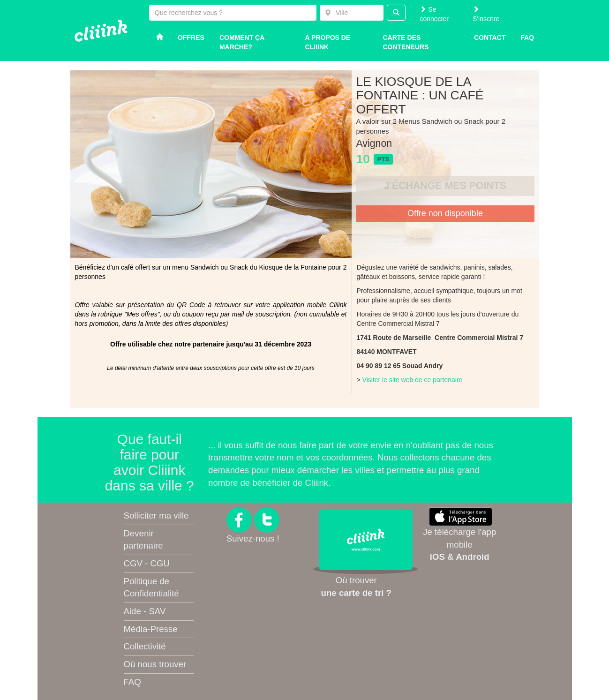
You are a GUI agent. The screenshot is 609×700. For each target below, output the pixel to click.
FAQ (132, 682)
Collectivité (145, 646)
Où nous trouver (155, 664)
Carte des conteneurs (406, 42)
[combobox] (352, 13)
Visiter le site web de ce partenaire (413, 380)
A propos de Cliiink (328, 42)
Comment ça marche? (242, 42)
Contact (490, 38)
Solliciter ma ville (156, 516)
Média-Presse (151, 629)
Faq (527, 38)
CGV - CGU (147, 563)
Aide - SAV (145, 611)
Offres (191, 38)
